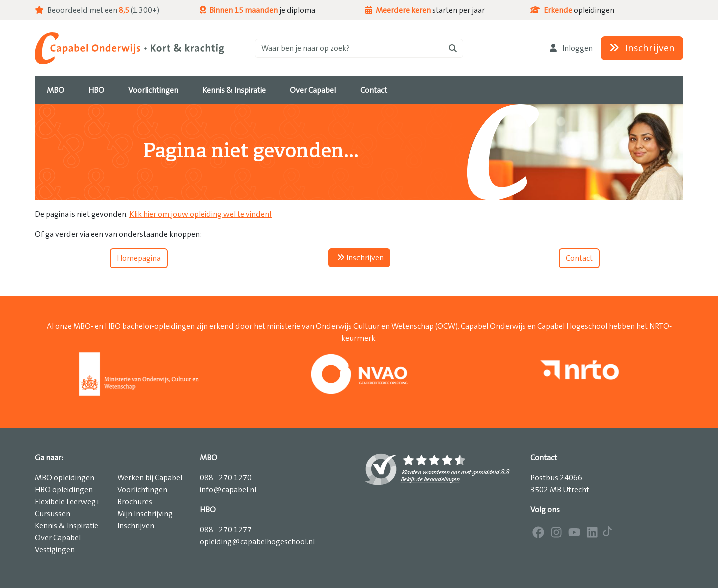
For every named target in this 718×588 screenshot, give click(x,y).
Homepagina (139, 258)
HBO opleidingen (64, 490)
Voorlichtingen (142, 490)
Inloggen (571, 48)
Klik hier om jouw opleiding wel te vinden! (201, 214)
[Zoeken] (359, 48)
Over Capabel (58, 538)
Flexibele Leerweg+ (67, 502)
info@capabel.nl (228, 490)
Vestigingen (55, 550)
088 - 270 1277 (226, 530)
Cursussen (52, 514)
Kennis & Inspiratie (66, 526)
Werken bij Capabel (150, 478)
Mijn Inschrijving (145, 514)
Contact (579, 258)
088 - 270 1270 (226, 478)
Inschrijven (642, 48)
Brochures (135, 502)
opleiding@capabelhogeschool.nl (257, 542)
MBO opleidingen (64, 478)
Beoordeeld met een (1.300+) (97, 10)
